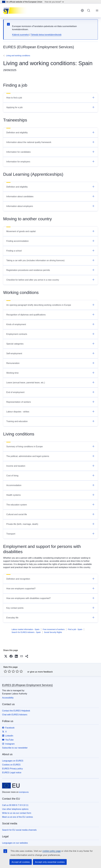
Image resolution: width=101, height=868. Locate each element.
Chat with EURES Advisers (15, 715)
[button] (6, 656)
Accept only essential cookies (50, 862)
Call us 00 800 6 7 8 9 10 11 (15, 805)
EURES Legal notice (12, 773)
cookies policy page (52, 851)
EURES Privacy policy (12, 769)
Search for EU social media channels (19, 830)
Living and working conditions (18, 56)
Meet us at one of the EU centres (17, 817)
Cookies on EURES (11, 765)
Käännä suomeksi (20, 35)
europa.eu (24, 792)
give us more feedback (41, 672)
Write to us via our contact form (17, 813)
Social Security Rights (53, 632)
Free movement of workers (54, 629)
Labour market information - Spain (26, 629)
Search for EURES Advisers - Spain (26, 632)
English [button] (82, 10)
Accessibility (8, 698)
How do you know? (54, 2)
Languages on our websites (15, 843)
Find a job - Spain (75, 629)
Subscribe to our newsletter (15, 748)
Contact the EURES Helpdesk (16, 711)
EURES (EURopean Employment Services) (27, 685)
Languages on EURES (13, 761)
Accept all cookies (21, 862)
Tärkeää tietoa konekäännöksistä (46, 35)
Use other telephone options (15, 809)
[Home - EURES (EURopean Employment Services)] (16, 10)
